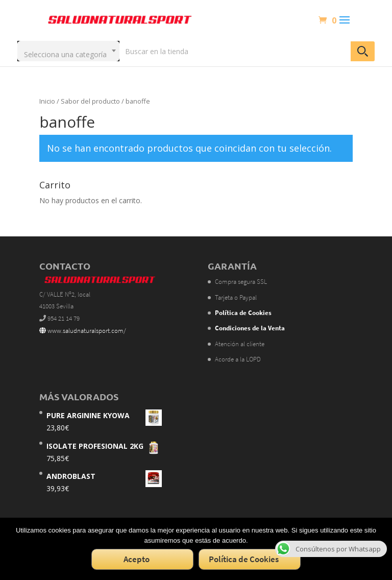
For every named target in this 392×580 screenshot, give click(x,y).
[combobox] (68, 51)
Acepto (137, 559)
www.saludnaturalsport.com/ (83, 331)
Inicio (47, 101)
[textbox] (68, 51)
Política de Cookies (244, 559)
